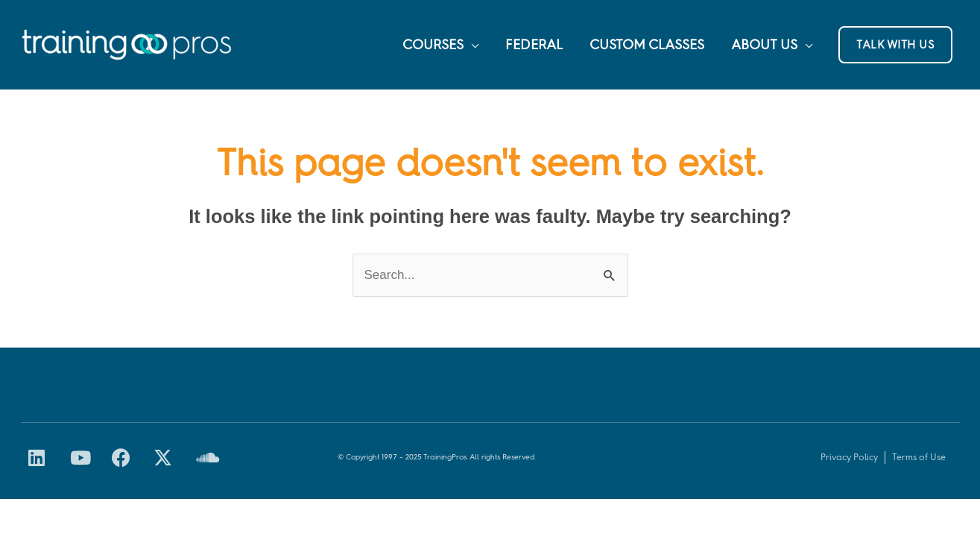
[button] (895, 45)
